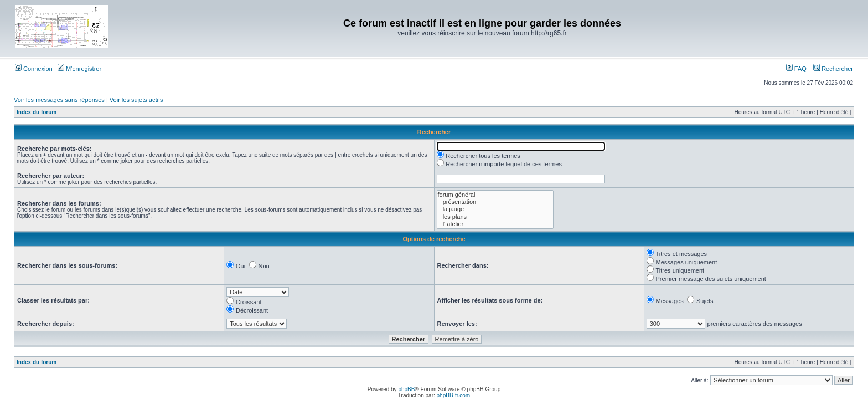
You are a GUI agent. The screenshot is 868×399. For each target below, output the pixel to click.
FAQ (796, 69)
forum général (495, 195)
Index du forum (37, 112)
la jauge (495, 209)
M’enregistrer (79, 69)
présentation (495, 202)
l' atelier (495, 224)
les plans (495, 217)
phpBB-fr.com (454, 395)
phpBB (406, 389)
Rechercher (833, 69)
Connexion (34, 69)
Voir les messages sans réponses (59, 100)
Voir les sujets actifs (136, 100)
